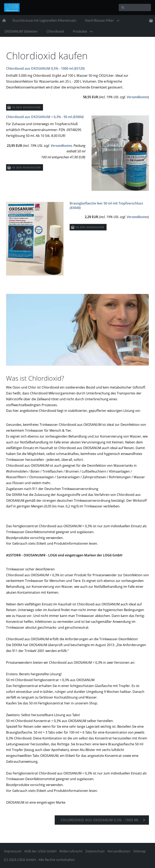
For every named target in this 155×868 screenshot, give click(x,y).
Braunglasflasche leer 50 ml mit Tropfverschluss (106, 206)
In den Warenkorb (26, 107)
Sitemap (139, 851)
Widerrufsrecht (71, 851)
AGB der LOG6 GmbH (40, 851)
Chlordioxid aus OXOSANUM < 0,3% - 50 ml (45, 117)
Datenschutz (95, 851)
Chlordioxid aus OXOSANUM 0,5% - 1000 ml (45, 68)
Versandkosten (137, 97)
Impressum (13, 851)
